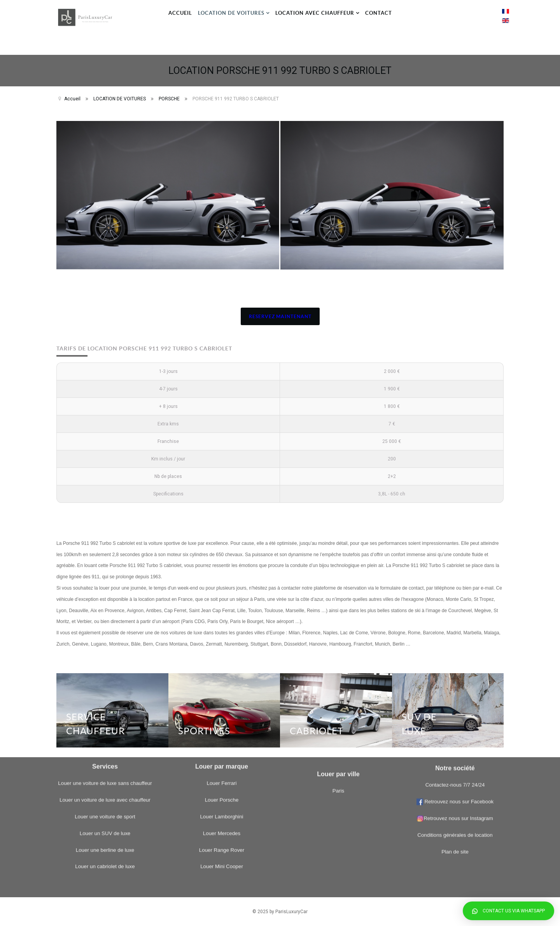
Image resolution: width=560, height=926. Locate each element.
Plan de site (455, 751)
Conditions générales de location (455, 734)
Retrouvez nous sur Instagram (455, 718)
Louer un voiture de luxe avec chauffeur (105, 684)
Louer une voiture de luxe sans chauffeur (105, 667)
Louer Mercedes (222, 717)
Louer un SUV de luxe (105, 717)
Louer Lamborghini (221, 700)
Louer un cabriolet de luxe (105, 750)
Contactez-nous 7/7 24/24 (455, 684)
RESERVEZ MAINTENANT (280, 316)
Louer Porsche (222, 684)
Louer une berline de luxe (105, 734)
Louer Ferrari (221, 667)
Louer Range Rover (222, 734)
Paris (338, 754)
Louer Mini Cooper (222, 750)
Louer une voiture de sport (105, 700)
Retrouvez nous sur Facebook (458, 701)
